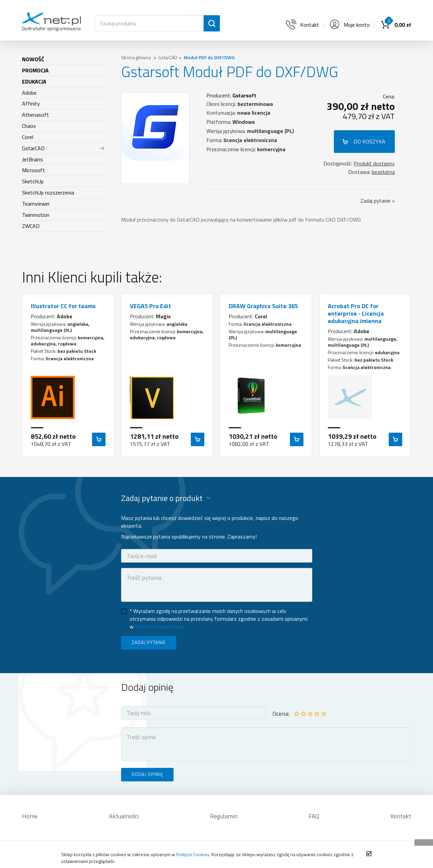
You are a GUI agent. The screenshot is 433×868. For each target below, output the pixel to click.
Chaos (29, 126)
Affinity (31, 104)
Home (30, 816)
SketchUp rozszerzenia (48, 192)
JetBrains (32, 159)
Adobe (29, 93)
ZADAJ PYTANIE (149, 642)
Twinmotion (36, 215)
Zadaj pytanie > (378, 201)
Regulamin (224, 816)
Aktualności (124, 816)
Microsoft (33, 170)
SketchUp (33, 181)
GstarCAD (33, 148)
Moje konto (349, 25)
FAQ (314, 816)
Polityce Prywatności (159, 626)
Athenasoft (36, 115)
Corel (28, 137)
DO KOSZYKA (369, 141)
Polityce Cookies (193, 854)
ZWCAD (31, 226)
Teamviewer (36, 204)
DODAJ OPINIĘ (147, 774)
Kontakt (401, 816)
